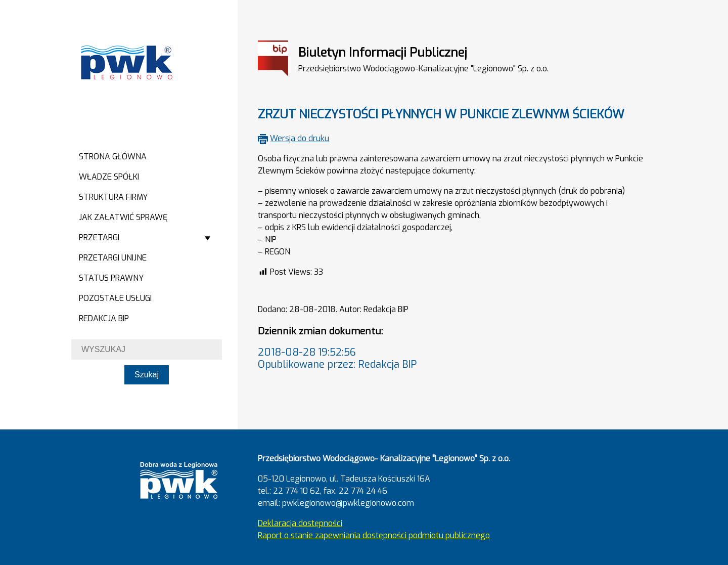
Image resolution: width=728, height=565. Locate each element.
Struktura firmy (113, 197)
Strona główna (113, 157)
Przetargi (99, 237)
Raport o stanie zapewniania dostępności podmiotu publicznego (374, 535)
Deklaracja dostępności (300, 523)
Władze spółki (109, 177)
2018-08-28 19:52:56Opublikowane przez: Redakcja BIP (337, 358)
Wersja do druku (300, 138)
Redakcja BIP (104, 318)
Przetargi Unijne (113, 258)
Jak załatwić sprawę (123, 217)
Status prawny (111, 278)
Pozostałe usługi (115, 298)
